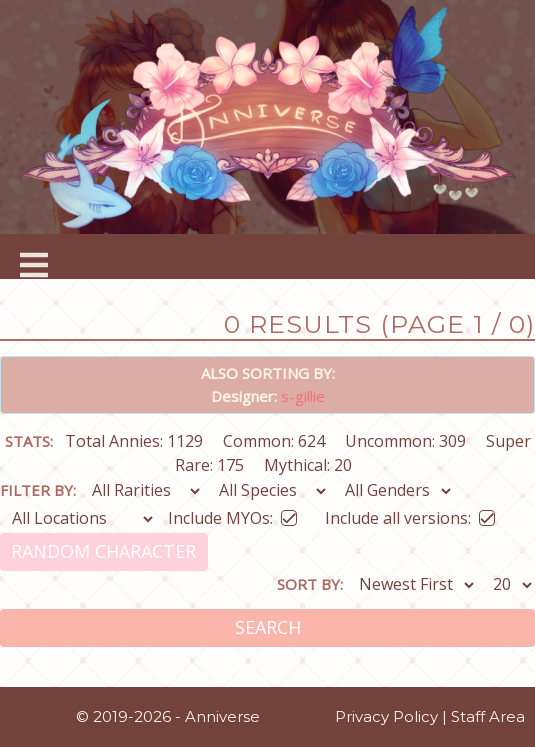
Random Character (103, 551)
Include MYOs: (232, 514)
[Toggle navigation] (34, 257)
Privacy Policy (386, 716)
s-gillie (303, 396)
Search (268, 627)
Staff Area (488, 716)
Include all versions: (410, 514)
